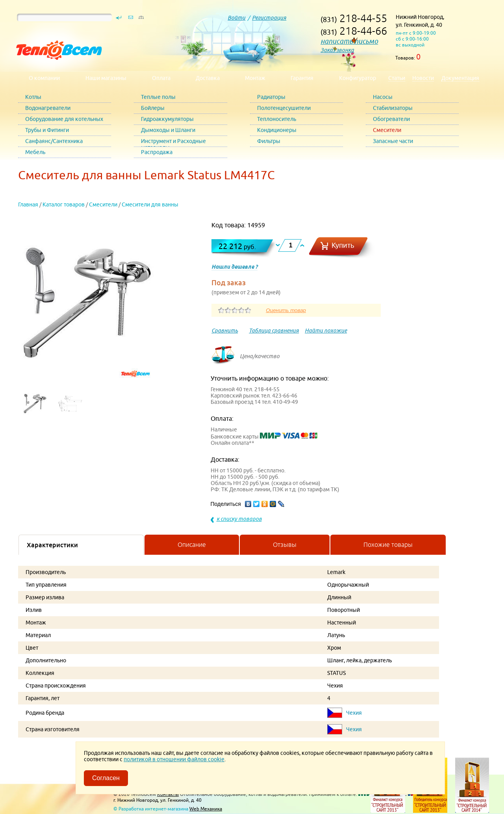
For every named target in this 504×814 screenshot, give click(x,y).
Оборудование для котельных (64, 119)
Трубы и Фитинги (47, 130)
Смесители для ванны (150, 204)
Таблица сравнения (274, 331)
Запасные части (393, 141)
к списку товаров (239, 519)
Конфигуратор (358, 78)
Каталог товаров (64, 204)
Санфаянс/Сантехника (54, 141)
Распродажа (157, 152)
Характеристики (52, 545)
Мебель (35, 152)
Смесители (387, 130)
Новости (423, 78)
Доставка (208, 78)
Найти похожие (326, 331)
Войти (236, 18)
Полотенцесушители (284, 108)
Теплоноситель (277, 119)
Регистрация (269, 18)
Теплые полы (158, 97)
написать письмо (349, 41)
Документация (460, 78)
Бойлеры (153, 108)
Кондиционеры (277, 130)
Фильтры (269, 141)
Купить (343, 245)
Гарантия (302, 78)
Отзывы (285, 545)
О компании (44, 78)
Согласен (106, 778)
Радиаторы (271, 97)
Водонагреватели (48, 108)
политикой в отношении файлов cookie (174, 759)
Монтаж (255, 78)
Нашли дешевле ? (234, 267)
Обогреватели (391, 119)
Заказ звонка (337, 50)
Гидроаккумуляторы (167, 119)
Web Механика (206, 809)
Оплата (161, 78)
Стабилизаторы (393, 108)
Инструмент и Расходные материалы (173, 142)
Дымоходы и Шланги (168, 130)
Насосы (383, 97)
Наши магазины (106, 78)
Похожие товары (388, 545)
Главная (28, 204)
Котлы (33, 97)
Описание (192, 545)
